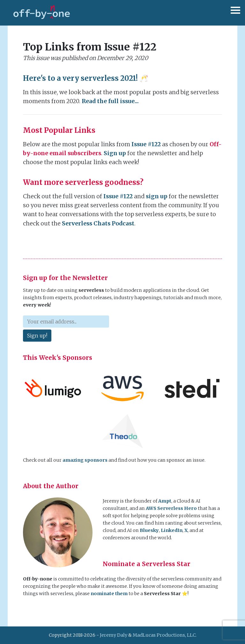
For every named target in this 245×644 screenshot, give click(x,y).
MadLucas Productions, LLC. (165, 635)
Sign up (115, 153)
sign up (157, 196)
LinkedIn (172, 530)
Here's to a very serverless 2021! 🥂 (86, 78)
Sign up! (37, 336)
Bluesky (149, 530)
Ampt (165, 501)
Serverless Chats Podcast (98, 224)
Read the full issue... (110, 101)
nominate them (109, 594)
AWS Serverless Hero (171, 508)
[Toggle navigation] (234, 13)
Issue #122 (146, 144)
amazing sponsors (85, 460)
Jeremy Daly (114, 635)
